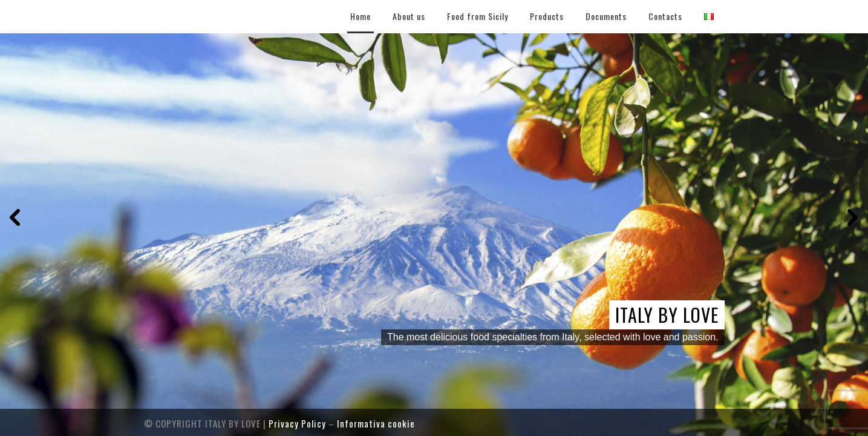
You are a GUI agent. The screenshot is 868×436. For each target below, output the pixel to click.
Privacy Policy (297, 423)
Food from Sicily (478, 16)
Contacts (665, 16)
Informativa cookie (376, 423)
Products (547, 16)
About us (409, 16)
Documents (606, 16)
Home (361, 16)
